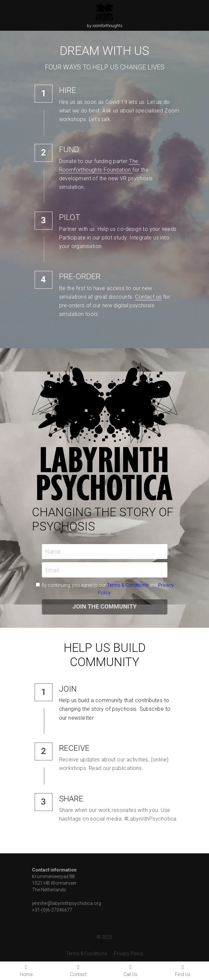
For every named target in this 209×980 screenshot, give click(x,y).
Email (52, 570)
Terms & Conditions (128, 585)
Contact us (148, 297)
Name (53, 552)
